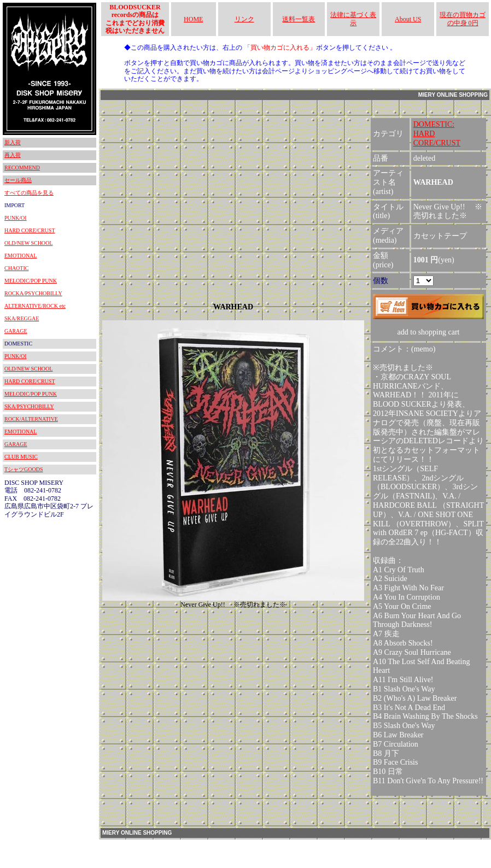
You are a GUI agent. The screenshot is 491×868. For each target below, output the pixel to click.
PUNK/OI (16, 218)
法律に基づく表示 (353, 19)
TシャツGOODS (24, 469)
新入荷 (13, 142)
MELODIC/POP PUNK (31, 281)
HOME (193, 19)
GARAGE (16, 331)
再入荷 (13, 155)
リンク (244, 19)
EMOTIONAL (21, 256)
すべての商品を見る (29, 193)
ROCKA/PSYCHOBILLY (33, 293)
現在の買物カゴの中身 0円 (463, 19)
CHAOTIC (16, 268)
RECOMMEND (22, 168)
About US (408, 19)
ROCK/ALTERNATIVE (31, 419)
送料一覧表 (299, 19)
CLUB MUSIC (21, 457)
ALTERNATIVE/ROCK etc (35, 306)
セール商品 (18, 180)
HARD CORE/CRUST (30, 230)
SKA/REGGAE (22, 318)
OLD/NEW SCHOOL (28, 243)
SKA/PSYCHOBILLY (29, 406)
